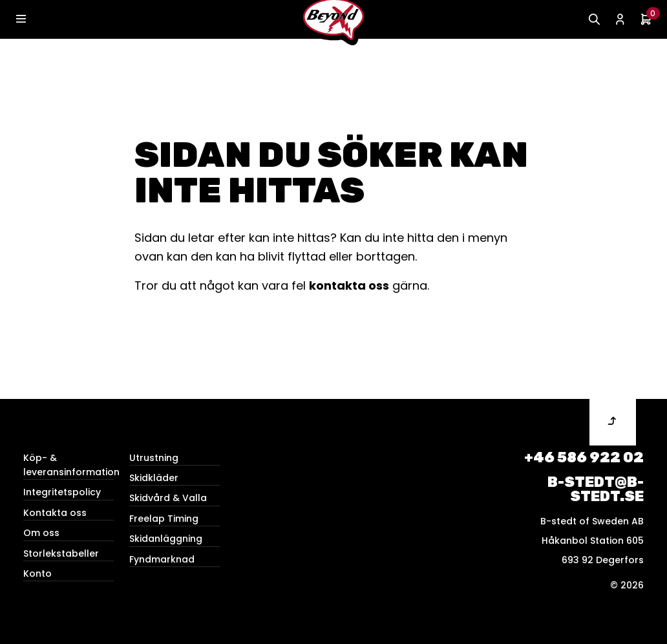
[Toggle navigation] (21, 19)
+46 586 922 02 (584, 457)
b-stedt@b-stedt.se (596, 489)
